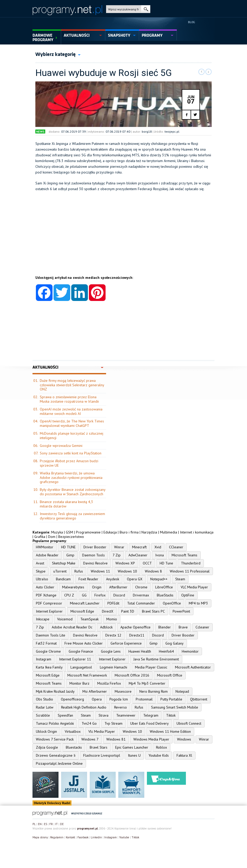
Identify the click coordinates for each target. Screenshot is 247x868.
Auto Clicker (45, 587)
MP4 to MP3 (198, 603)
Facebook (83, 837)
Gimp (70, 555)
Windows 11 (100, 571)
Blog (191, 22)
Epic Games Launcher (132, 747)
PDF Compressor (49, 603)
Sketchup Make (64, 563)
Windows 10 (127, 571)
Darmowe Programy (43, 38)
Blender (165, 627)
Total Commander (141, 603)
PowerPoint (181, 611)
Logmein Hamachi (113, 667)
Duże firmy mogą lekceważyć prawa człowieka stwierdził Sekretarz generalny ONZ (72, 385)
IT (56, 824)
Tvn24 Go (89, 723)
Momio (112, 619)
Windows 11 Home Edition (170, 731)
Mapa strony (40, 837)
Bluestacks (74, 747)
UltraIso (42, 579)
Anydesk (113, 579)
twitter (195, 115)
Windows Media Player (151, 739)
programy (152, 35)
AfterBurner (118, 587)
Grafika (40, 537)
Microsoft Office (170, 675)
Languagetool (81, 667)
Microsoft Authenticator (193, 667)
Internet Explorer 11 (75, 659)
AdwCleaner (138, 555)
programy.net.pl (87, 828)
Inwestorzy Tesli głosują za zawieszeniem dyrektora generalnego (72, 516)
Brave (183, 627)
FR (51, 824)
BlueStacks (165, 595)
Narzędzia (149, 532)
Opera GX (135, 579)
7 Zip (117, 555)
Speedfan (65, 715)
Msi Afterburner (95, 691)
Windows (184, 739)
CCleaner (176, 547)
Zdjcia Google (47, 747)
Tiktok (171, 715)
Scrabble (43, 715)
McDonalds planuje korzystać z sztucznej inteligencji (71, 436)
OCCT (147, 563)
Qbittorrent (199, 699)
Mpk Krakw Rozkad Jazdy (55, 691)
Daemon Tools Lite (51, 635)
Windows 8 (153, 571)
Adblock (106, 627)
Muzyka (57, 532)
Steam (180, 579)
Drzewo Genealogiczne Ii (56, 755)
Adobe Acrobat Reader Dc (72, 627)
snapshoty (119, 35)
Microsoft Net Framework (87, 675)
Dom (52, 537)
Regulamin (57, 837)
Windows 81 (116, 739)
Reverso (121, 707)
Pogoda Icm (119, 699)
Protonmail (144, 699)
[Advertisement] (123, 239)
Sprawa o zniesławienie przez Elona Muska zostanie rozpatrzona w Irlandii (69, 399)
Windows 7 (90, 739)
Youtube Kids (159, 755)
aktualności (77, 35)
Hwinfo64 (166, 651)
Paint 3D (128, 611)
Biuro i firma (129, 532)
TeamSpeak (89, 619)
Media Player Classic (151, 667)
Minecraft (139, 547)
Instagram (44, 659)
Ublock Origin (46, 731)
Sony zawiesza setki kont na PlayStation (71, 453)
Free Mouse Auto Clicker (84, 643)
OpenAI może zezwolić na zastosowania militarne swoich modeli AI (71, 411)
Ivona (160, 555)
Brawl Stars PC (153, 611)
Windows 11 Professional (190, 571)
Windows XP (125, 563)
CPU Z (69, 595)
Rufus (79, 571)
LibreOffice (164, 587)
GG (84, 595)
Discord (119, 595)
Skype (41, 571)
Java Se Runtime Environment (156, 659)
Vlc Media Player (102, 731)
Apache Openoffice (135, 627)
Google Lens (111, 651)
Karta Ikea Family (49, 667)
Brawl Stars (99, 747)
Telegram (151, 715)
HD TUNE (68, 547)
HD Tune (166, 563)
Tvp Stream (113, 723)
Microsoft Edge (82, 611)
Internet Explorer (49, 611)
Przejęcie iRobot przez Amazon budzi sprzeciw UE (69, 463)
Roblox (161, 747)
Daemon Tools (93, 555)
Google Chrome (48, 651)
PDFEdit (113, 603)
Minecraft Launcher (85, 603)
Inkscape (43, 619)
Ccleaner (202, 627)
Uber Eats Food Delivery (149, 723)
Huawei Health (140, 651)
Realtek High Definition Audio (84, 707)
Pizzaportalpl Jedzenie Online (59, 763)
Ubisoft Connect (189, 723)
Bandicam (63, 579)
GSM (69, 532)
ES (45, 824)
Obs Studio (44, 699)
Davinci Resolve (95, 563)
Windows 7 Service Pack (55, 739)
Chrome (141, 587)
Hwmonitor (190, 651)
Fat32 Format (46, 643)
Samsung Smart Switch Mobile (175, 707)
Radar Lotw (45, 707)
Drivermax (141, 595)
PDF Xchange (46, 595)
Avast (40, 563)
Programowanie (88, 532)
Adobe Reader (47, 555)
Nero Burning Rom (154, 691)
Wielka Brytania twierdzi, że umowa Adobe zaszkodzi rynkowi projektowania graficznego (71, 478)
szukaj (146, 9)
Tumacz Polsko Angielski (55, 723)
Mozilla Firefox (109, 683)
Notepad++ (159, 579)
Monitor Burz (79, 683)
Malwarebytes (73, 587)
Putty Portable (171, 699)
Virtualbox (73, 731)
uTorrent (60, 571)
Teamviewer (126, 715)
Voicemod (65, 619)
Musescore (123, 691)
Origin (97, 587)
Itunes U (134, 755)
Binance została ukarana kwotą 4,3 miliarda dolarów (66, 504)
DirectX (108, 611)
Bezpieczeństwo (71, 537)
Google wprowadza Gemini (61, 446)
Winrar (119, 547)
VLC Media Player (194, 587)
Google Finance (81, 651)
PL (34, 824)
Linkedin (96, 837)
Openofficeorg (72, 699)
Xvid (158, 547)
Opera (97, 699)
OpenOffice (172, 603)
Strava (103, 715)
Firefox (100, 595)
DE (62, 824)
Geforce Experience (126, 643)
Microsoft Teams (184, 555)
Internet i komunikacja (197, 532)
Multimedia (168, 532)
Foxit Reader (88, 579)
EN (40, 824)
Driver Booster (95, 547)
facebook (187, 115)
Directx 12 (113, 635)
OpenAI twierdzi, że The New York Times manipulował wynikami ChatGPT (72, 423)
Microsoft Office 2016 (132, 675)
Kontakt (70, 837)
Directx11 (137, 635)
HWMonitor (45, 547)
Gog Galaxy (174, 643)
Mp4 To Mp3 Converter (147, 683)
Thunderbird (191, 563)
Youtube (124, 837)
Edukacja (110, 532)
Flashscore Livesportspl (102, 755)
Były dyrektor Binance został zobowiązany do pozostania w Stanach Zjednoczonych (73, 492)
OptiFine (188, 595)
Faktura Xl (184, 755)
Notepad (182, 691)
